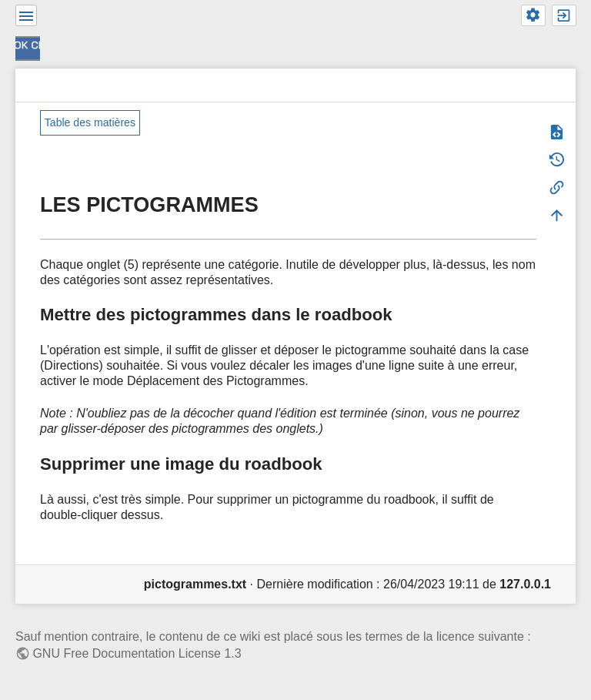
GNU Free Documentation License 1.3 (137, 653)
